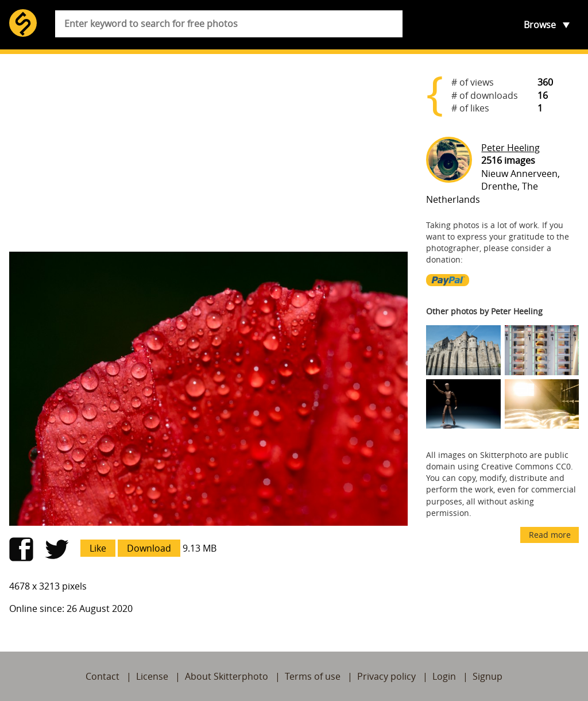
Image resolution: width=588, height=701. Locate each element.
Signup (488, 676)
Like (98, 548)
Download (149, 548)
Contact (102, 676)
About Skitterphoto (227, 676)
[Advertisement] (208, 153)
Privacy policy (386, 676)
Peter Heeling (510, 148)
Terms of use (313, 676)
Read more (550, 535)
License (152, 676)
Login (444, 676)
